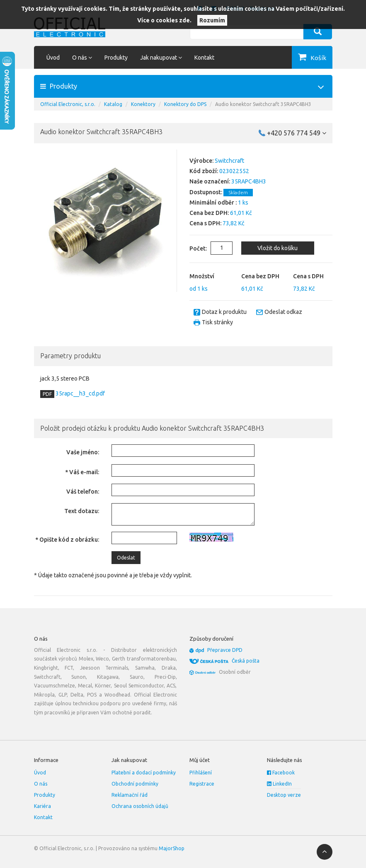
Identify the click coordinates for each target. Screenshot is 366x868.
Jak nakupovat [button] (161, 58)
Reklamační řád (130, 795)
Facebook (281, 773)
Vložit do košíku (278, 248)
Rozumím (212, 20)
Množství (202, 276)
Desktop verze (284, 795)
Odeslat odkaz (283, 312)
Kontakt (204, 58)
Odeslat (126, 558)
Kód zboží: (204, 171)
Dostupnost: (206, 192)
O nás (41, 784)
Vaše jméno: (83, 452)
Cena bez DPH (260, 276)
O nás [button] (82, 58)
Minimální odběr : (213, 203)
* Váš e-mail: (82, 472)
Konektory (143, 104)
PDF (47, 394)
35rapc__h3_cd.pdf (80, 393)
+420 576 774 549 (297, 133)
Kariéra (42, 806)
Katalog (113, 104)
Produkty (116, 58)
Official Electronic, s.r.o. (68, 104)
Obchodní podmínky (135, 784)
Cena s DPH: (205, 223)
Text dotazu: (82, 511)
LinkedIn (279, 784)
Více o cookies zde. (164, 20)
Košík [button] (318, 58)
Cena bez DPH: (209, 213)
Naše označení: (210, 181)
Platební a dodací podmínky (144, 773)
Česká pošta (246, 661)
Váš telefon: (83, 492)
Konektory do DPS (185, 104)
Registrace (202, 784)
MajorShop (172, 848)
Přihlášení (201, 773)
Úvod (53, 58)
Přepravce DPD (225, 650)
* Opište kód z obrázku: (67, 540)
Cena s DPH (308, 276)
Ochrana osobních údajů (140, 806)
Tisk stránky (217, 322)
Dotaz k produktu (224, 312)
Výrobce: (201, 161)
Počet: (192, 248)
